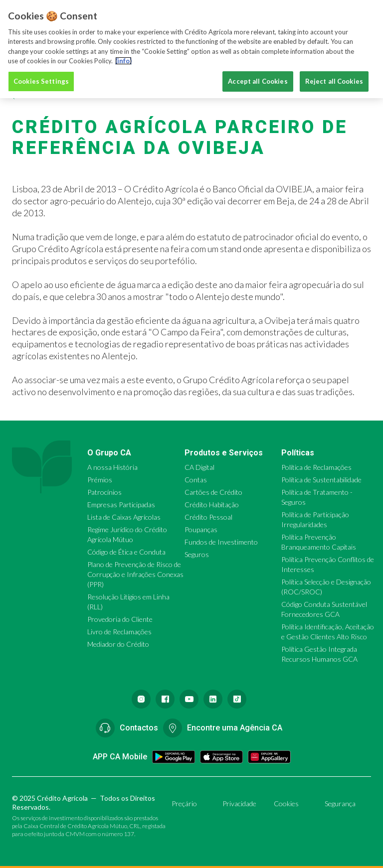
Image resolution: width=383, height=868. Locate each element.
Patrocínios (104, 492)
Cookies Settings (41, 77)
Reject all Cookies (334, 77)
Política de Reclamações (316, 467)
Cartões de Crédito (213, 492)
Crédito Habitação (212, 505)
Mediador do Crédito (118, 644)
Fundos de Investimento (221, 542)
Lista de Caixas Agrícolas (124, 517)
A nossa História (112, 467)
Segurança (340, 803)
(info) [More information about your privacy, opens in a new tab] (123, 57)
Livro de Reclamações (119, 632)
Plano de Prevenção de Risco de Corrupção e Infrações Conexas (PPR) (135, 574)
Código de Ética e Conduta (126, 552)
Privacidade (239, 803)
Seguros (197, 554)
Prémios (100, 480)
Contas (196, 480)
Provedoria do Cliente (120, 619)
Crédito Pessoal (208, 517)
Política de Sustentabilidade (321, 480)
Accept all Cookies (258, 77)
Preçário (184, 803)
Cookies (286, 803)
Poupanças (201, 529)
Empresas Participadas (121, 505)
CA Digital (199, 467)
